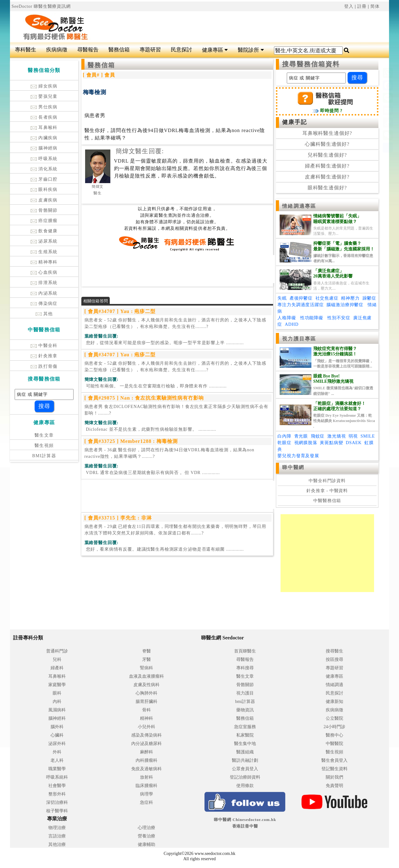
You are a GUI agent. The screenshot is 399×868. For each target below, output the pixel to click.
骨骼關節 (44, 210)
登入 (349, 6)
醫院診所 (251, 50)
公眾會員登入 (245, 769)
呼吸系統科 (57, 777)
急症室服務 (245, 727)
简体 (375, 6)
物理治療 (57, 828)
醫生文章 (44, 435)
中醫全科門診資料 (327, 481)
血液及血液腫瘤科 (147, 676)
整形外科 (57, 794)
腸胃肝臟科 (147, 702)
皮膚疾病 (44, 200)
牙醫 (147, 659)
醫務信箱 (119, 50)
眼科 (57, 693)
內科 (57, 702)
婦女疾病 (44, 86)
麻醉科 (147, 752)
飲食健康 (44, 231)
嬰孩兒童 (44, 96)
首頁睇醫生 (245, 651)
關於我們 (334, 777)
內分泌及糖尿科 (147, 744)
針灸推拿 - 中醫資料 (327, 491)
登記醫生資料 (334, 769)
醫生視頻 (44, 446)
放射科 (147, 777)
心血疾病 (44, 272)
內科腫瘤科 (147, 760)
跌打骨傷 (44, 366)
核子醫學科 (57, 811)
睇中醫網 (293, 467)
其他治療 (57, 844)
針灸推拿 (44, 356)
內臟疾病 (44, 138)
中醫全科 (44, 346)
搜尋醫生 (334, 651)
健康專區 (215, 50)
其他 (44, 314)
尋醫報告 (88, 50)
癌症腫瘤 (44, 221)
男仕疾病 (44, 107)
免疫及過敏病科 (147, 769)
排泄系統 (44, 283)
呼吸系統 (44, 159)
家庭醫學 (57, 685)
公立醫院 (334, 718)
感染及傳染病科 (147, 735)
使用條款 (245, 786)
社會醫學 (57, 786)
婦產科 (57, 668)
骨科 (147, 710)
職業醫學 (57, 769)
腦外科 (57, 727)
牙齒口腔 (44, 179)
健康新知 (334, 702)
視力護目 (245, 693)
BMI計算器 (44, 456)
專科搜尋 (245, 668)
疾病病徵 (57, 50)
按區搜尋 (334, 659)
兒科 (57, 659)
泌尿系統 (44, 241)
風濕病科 (57, 710)
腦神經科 (57, 718)
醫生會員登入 (334, 760)
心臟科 (57, 735)
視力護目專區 (299, 339)
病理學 (147, 794)
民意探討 (181, 50)
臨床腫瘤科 (147, 786)
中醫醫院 (334, 744)
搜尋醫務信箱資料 (311, 64)
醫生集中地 (245, 744)
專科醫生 (26, 50)
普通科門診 (57, 651)
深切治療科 (57, 802)
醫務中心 (334, 735)
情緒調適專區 (299, 206)
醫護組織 (245, 752)
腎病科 (147, 668)
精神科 (147, 718)
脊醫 (147, 651)
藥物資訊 (245, 710)
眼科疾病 (44, 190)
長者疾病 (44, 117)
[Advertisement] (231, 27)
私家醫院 (245, 735)
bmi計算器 (245, 702)
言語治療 (57, 836)
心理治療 (147, 828)
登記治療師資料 (245, 777)
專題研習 (150, 50)
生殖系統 (44, 252)
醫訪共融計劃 (245, 760)
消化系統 (44, 169)
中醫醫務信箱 (327, 501)
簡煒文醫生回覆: (140, 151)
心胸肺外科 (147, 693)
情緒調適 (334, 685)
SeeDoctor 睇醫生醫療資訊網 (41, 6)
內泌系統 (44, 293)
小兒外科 (147, 727)
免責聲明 (334, 786)
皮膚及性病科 (147, 685)
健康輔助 (147, 844)
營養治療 (147, 836)
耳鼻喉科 (44, 128)
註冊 (362, 6)
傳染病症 (44, 304)
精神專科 (44, 262)
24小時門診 (334, 727)
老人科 (57, 760)
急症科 (147, 802)
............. (164, 343)
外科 (57, 752)
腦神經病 (44, 148)
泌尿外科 (57, 744)
